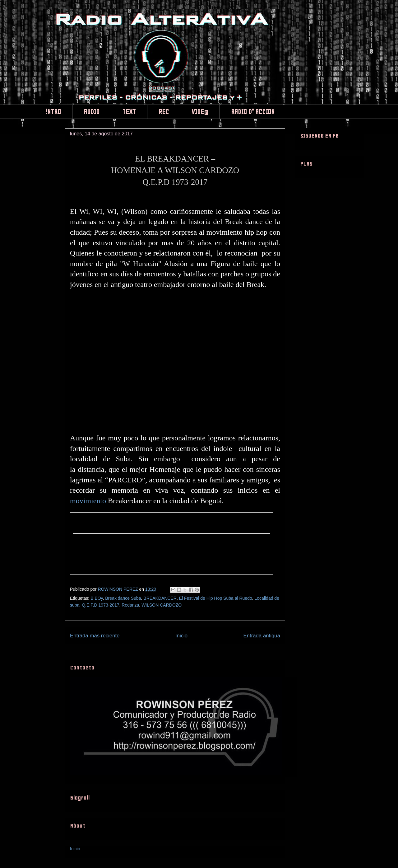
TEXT (129, 112)
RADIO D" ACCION (253, 112)
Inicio (181, 636)
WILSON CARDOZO (162, 605)
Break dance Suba (123, 598)
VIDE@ (200, 112)
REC (164, 112)
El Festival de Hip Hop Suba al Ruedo (216, 598)
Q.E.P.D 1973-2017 (100, 605)
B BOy (97, 598)
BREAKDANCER (160, 598)
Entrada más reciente (95, 636)
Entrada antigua (262, 636)
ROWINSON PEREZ (119, 589)
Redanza (130, 605)
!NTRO (53, 112)
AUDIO (92, 112)
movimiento (88, 501)
